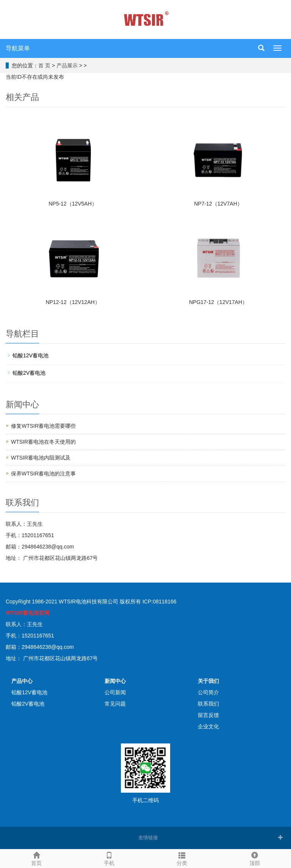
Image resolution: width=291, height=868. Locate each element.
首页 (36, 858)
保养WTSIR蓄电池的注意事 (43, 474)
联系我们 (208, 704)
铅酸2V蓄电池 (29, 373)
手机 (109, 858)
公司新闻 (115, 692)
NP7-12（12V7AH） (218, 204)
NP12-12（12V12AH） (73, 302)
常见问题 (115, 704)
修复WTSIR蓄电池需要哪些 (43, 426)
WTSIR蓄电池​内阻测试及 (41, 458)
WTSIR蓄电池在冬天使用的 (43, 442)
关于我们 (208, 681)
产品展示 (67, 65)
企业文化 (208, 726)
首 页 (44, 65)
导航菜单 (18, 48)
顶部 (255, 858)
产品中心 (22, 681)
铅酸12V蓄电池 (31, 355)
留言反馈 (208, 715)
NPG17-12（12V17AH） (218, 302)
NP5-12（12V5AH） (73, 204)
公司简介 (208, 692)
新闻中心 (115, 681)
